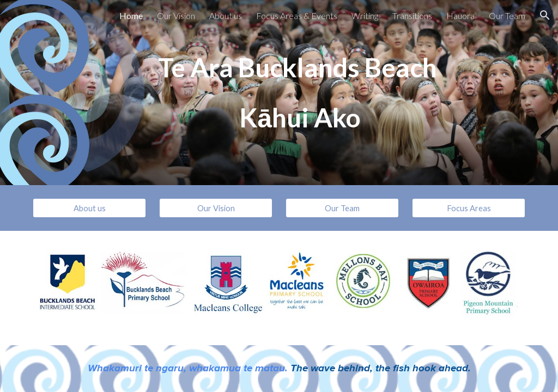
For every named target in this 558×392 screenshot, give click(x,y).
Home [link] (131, 16)
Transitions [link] (412, 16)
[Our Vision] (216, 208)
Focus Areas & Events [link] (297, 16)
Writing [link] (365, 16)
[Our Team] (342, 208)
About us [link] (226, 16)
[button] (545, 15)
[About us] (90, 208)
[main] (300, 93)
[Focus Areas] (469, 208)
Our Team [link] (507, 16)
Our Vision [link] (176, 16)
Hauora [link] (460, 16)
